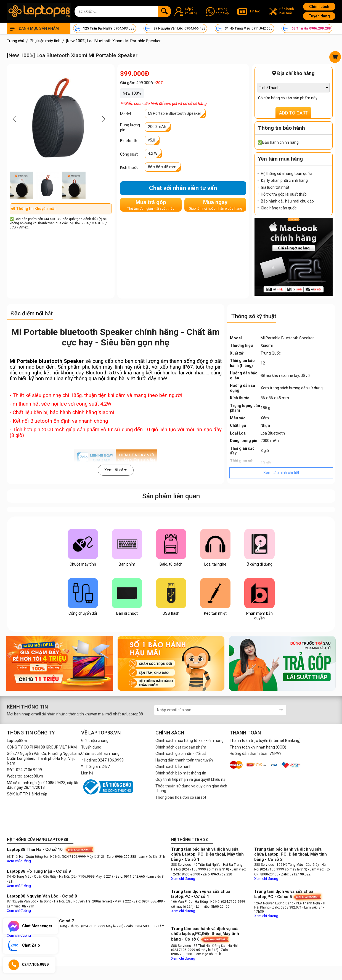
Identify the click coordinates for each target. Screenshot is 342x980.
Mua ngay (215, 205)
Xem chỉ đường (19, 861)
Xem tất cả (116, 470)
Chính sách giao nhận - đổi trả (181, 753)
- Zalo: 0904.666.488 (147, 901)
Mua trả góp (151, 205)
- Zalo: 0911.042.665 (130, 877)
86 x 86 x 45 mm (162, 167)
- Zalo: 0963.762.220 (217, 874)
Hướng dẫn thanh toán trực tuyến (184, 760)
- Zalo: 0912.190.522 (295, 874)
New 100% (132, 93)
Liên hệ (87, 773)
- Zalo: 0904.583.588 (140, 926)
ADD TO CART (293, 113)
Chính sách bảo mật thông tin (181, 773)
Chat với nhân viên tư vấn (183, 188)
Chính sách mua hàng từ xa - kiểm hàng (189, 741)
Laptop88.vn (18, 741)
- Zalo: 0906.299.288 (121, 857)
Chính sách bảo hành (173, 766)
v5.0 (152, 140)
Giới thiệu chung (95, 741)
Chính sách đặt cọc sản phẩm (181, 747)
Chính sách (319, 7)
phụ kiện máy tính (103, 367)
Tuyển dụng (319, 16)
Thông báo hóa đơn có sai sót (181, 797)
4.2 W (153, 153)
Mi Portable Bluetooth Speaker (175, 113)
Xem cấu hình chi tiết (281, 473)
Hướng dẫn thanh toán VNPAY (256, 753)
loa (174, 373)
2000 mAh (157, 127)
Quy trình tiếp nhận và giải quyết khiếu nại (191, 779)
